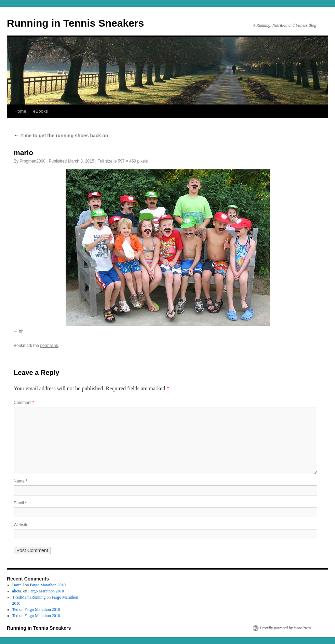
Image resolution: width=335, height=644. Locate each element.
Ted (15, 610)
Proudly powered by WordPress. (286, 628)
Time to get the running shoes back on (61, 136)
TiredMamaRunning (29, 597)
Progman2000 (32, 161)
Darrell (18, 585)
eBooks (41, 111)
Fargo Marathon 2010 (48, 585)
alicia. (17, 591)
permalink (49, 346)
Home (20, 111)
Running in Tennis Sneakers (75, 23)
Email (20, 503)
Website (21, 525)
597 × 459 (127, 161)
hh (21, 331)
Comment (24, 403)
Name (21, 481)
